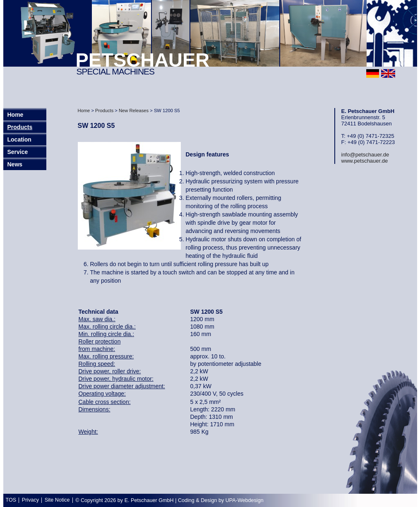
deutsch (373, 73)
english (388, 73)
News (15, 164)
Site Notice (57, 500)
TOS (11, 500)
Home (84, 111)
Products (20, 127)
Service (18, 152)
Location (19, 139)
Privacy (30, 500)
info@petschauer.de (365, 155)
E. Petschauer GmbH (149, 500)
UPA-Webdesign (245, 500)
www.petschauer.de (365, 161)
